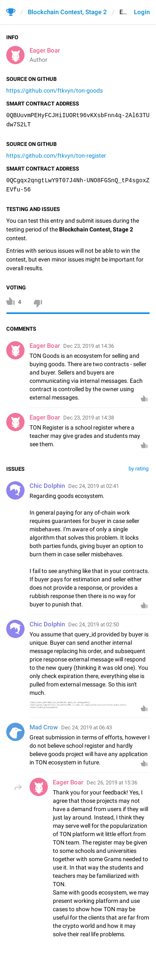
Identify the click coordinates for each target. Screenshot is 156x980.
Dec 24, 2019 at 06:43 (87, 727)
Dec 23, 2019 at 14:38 (89, 418)
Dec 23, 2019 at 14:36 (89, 346)
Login (142, 12)
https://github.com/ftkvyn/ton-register (56, 156)
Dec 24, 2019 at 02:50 (94, 624)
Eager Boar (45, 50)
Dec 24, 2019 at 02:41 (94, 486)
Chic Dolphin (47, 486)
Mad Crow (44, 727)
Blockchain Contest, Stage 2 (67, 12)
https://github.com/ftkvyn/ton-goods (54, 90)
